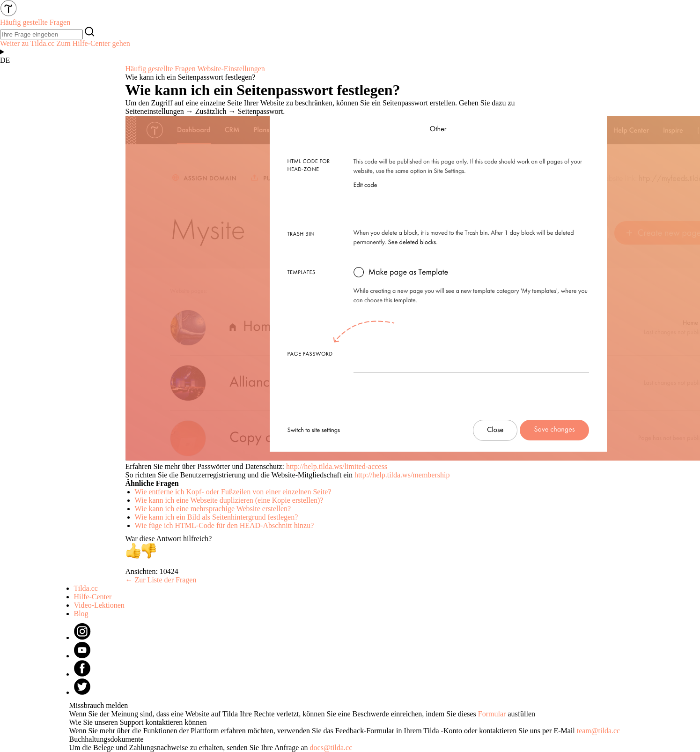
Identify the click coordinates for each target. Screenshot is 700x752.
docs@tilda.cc (331, 748)
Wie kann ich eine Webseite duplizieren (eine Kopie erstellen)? (229, 500)
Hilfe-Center (93, 597)
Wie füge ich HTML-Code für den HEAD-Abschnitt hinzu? (225, 525)
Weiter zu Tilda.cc (27, 43)
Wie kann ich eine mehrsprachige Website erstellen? (213, 509)
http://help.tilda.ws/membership (402, 475)
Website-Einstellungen (231, 69)
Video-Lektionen (99, 605)
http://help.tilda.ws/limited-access (337, 466)
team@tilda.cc (598, 731)
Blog (81, 614)
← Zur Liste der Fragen (161, 580)
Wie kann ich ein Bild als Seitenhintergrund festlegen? (217, 517)
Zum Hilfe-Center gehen (93, 43)
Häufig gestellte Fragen (161, 69)
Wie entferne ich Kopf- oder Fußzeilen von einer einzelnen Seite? (233, 492)
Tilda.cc (86, 588)
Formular (492, 714)
